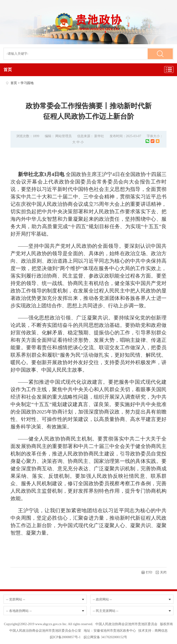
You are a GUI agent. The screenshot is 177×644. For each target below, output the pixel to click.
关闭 (161, 572)
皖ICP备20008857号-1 (65, 637)
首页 (8, 70)
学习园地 (27, 83)
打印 (147, 572)
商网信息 (161, 631)
